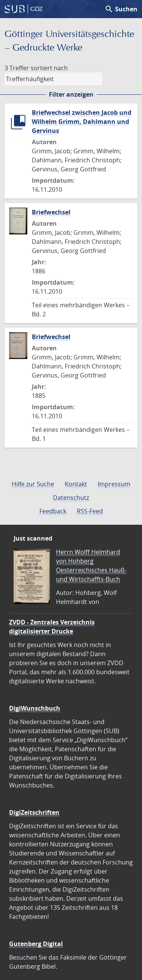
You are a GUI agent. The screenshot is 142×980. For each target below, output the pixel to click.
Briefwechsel (51, 212)
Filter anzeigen (71, 94)
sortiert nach (49, 68)
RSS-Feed (90, 511)
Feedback (53, 511)
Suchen (121, 9)
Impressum (114, 484)
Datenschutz (71, 498)
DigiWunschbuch (35, 708)
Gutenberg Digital (36, 944)
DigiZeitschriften (34, 812)
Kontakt (76, 484)
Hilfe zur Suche (33, 484)
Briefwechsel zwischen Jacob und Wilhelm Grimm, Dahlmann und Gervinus (82, 122)
